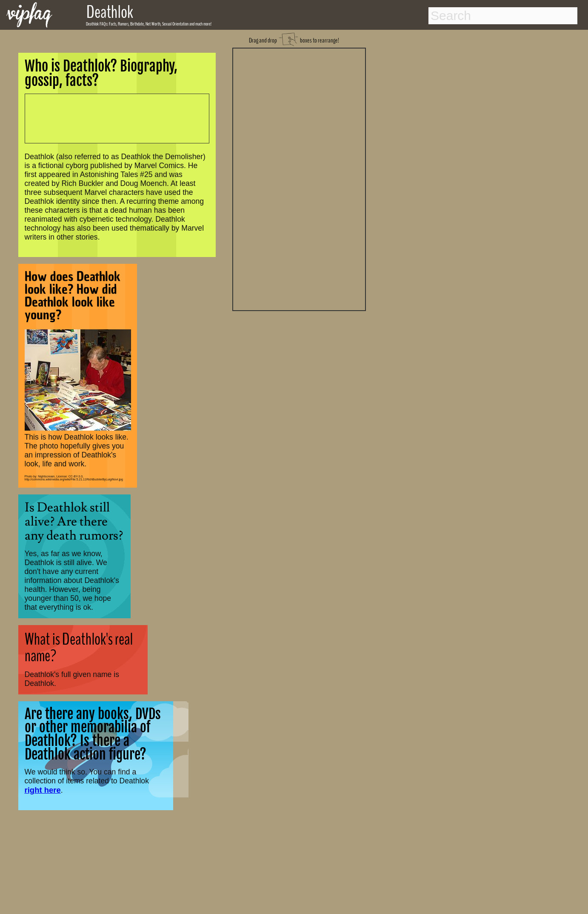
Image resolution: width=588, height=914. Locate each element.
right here (43, 790)
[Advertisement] (299, 178)
